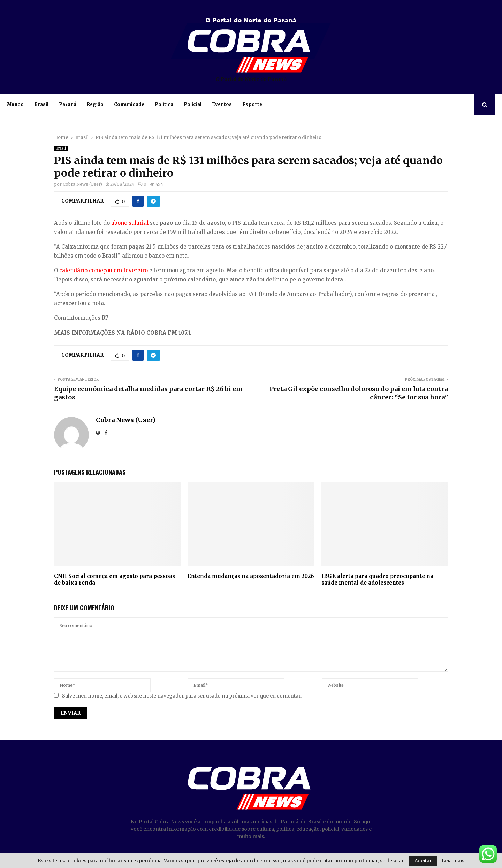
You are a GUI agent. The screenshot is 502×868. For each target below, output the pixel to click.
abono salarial (130, 223)
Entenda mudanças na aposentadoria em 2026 (251, 576)
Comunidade (129, 104)
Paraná (68, 104)
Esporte (252, 104)
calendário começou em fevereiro (104, 270)
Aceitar (423, 861)
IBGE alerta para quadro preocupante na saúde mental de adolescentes (377, 580)
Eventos (222, 104)
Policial (193, 104)
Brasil (41, 104)
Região (95, 104)
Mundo (15, 104)
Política (164, 104)
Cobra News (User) (82, 184)
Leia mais (453, 861)
